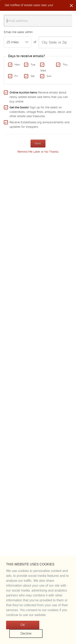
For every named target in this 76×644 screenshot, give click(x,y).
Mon (17, 65)
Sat (33, 76)
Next (38, 143)
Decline (26, 633)
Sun (49, 76)
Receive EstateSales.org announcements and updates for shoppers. (40, 125)
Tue (33, 65)
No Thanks (51, 152)
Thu (65, 65)
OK (23, 625)
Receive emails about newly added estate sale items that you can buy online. (39, 97)
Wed (43, 71)
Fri (16, 76)
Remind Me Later (29, 152)
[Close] (71, 6)
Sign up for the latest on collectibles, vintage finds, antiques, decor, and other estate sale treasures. (40, 112)
